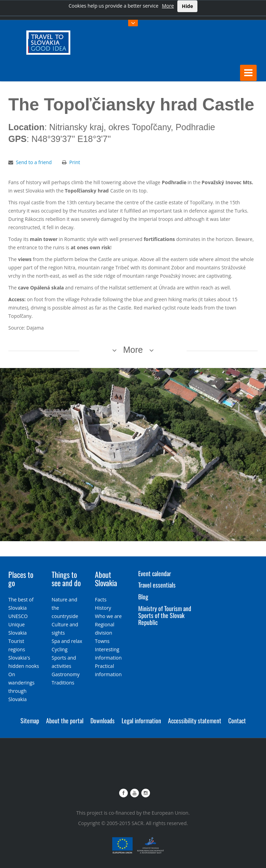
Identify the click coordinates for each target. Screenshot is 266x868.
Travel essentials (157, 585)
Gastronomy (66, 674)
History (103, 607)
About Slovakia (106, 578)
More (168, 6)
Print (75, 162)
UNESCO (18, 616)
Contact (237, 720)
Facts (101, 599)
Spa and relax (67, 641)
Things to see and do (66, 578)
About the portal (65, 720)
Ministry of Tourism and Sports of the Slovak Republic (165, 615)
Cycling (60, 649)
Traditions (63, 682)
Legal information (141, 720)
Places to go (21, 578)
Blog (143, 597)
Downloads (103, 720)
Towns (102, 641)
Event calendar (155, 573)
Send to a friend (34, 162)
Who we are (108, 616)
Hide (187, 6)
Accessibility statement (195, 720)
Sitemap (30, 720)
